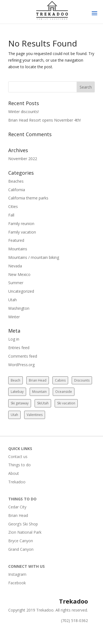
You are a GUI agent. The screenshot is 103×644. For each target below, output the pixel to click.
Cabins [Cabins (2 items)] (60, 380)
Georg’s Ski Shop (23, 524)
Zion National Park (25, 532)
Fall (11, 215)
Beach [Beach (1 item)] (16, 380)
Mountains (18, 249)
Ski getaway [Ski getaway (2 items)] (20, 403)
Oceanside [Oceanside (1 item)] (64, 392)
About (14, 473)
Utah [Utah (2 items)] (14, 415)
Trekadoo (17, 482)
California (17, 190)
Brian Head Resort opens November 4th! (44, 120)
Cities (13, 206)
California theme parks (28, 198)
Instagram (17, 574)
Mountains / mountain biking (34, 257)
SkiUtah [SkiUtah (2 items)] (43, 403)
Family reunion (21, 224)
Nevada (15, 266)
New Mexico (19, 274)
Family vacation (22, 232)
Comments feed (23, 356)
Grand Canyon (21, 549)
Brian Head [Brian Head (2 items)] (38, 380)
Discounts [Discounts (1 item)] (82, 380)
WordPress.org (21, 365)
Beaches (16, 181)
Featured (16, 240)
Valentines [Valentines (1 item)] (35, 415)
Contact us (18, 457)
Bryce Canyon (21, 541)
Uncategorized (21, 291)
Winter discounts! (23, 112)
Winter (14, 317)
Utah (12, 300)
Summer (16, 283)
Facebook (17, 583)
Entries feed (19, 348)
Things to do (20, 465)
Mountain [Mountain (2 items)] (39, 392)
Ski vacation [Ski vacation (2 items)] (66, 403)
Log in (14, 339)
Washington (19, 308)
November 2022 (23, 159)
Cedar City (17, 507)
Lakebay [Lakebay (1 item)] (17, 392)
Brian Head (18, 515)
